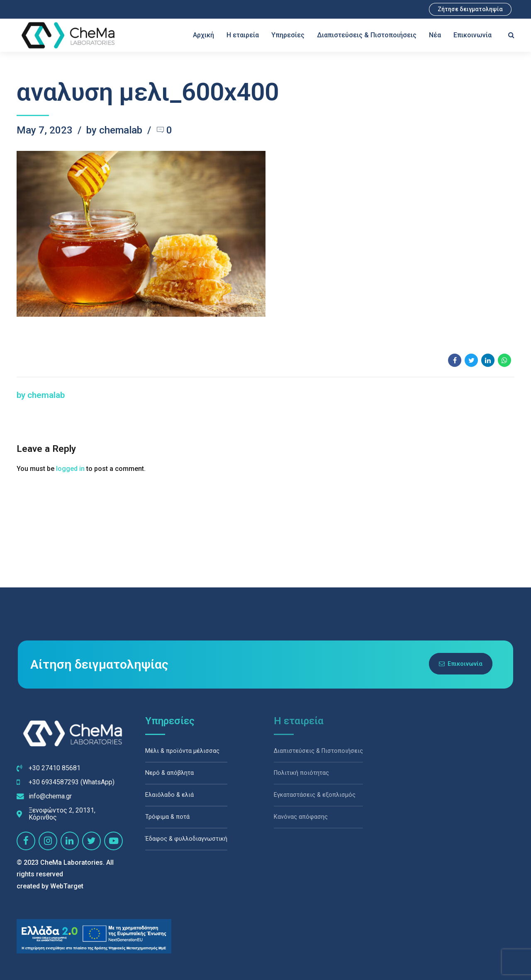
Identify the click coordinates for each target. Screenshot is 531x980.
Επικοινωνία (473, 35)
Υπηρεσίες (288, 35)
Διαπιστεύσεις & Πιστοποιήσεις (367, 35)
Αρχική (203, 35)
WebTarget (67, 886)
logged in (70, 469)
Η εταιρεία (243, 35)
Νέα (435, 35)
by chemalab (114, 130)
